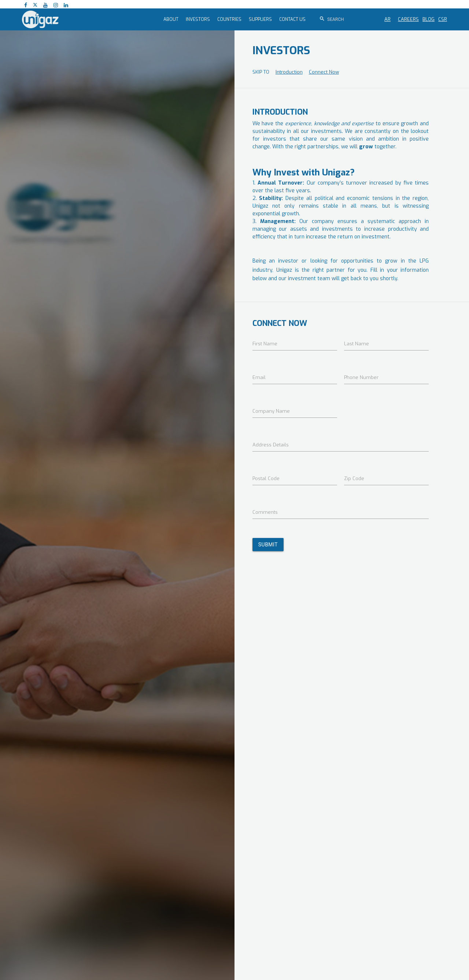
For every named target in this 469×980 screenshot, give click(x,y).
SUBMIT (268, 545)
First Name (265, 344)
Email (259, 377)
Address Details (271, 445)
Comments (265, 512)
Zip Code (354, 478)
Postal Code (266, 478)
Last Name (357, 344)
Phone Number (361, 377)
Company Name (271, 411)
